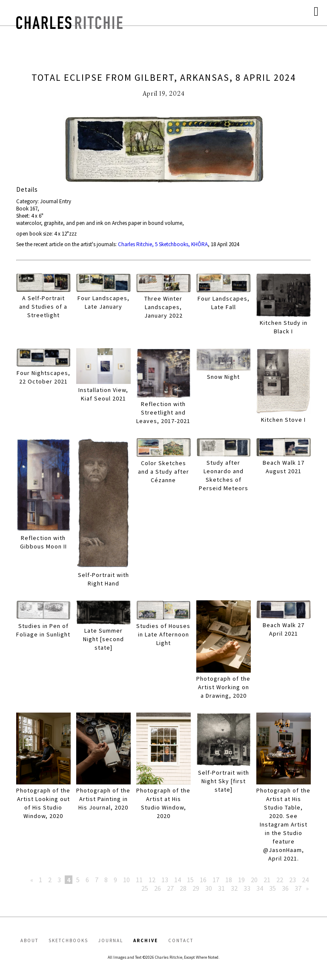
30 (209, 888)
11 (139, 880)
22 (280, 880)
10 (126, 880)
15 (190, 880)
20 (254, 880)
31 (221, 888)
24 (305, 880)
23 (293, 880)
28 (183, 888)
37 (298, 888)
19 (241, 880)
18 (229, 880)
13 (165, 880)
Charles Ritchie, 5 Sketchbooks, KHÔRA (163, 244)
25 (145, 888)
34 (260, 888)
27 (170, 888)
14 (178, 880)
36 (285, 888)
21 (267, 880)
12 (152, 880)
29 (196, 888)
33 (247, 888)
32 (234, 888)
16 (203, 880)
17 (216, 880)
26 (158, 888)
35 (272, 888)
